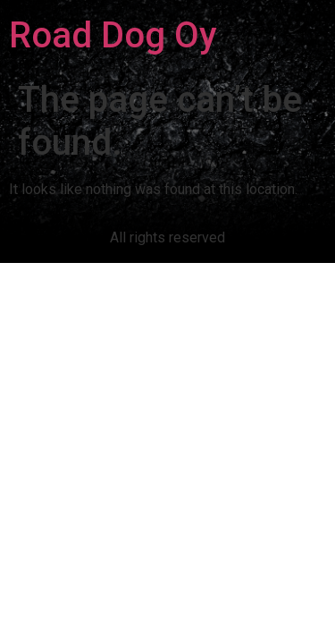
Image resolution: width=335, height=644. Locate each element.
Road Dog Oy (113, 35)
